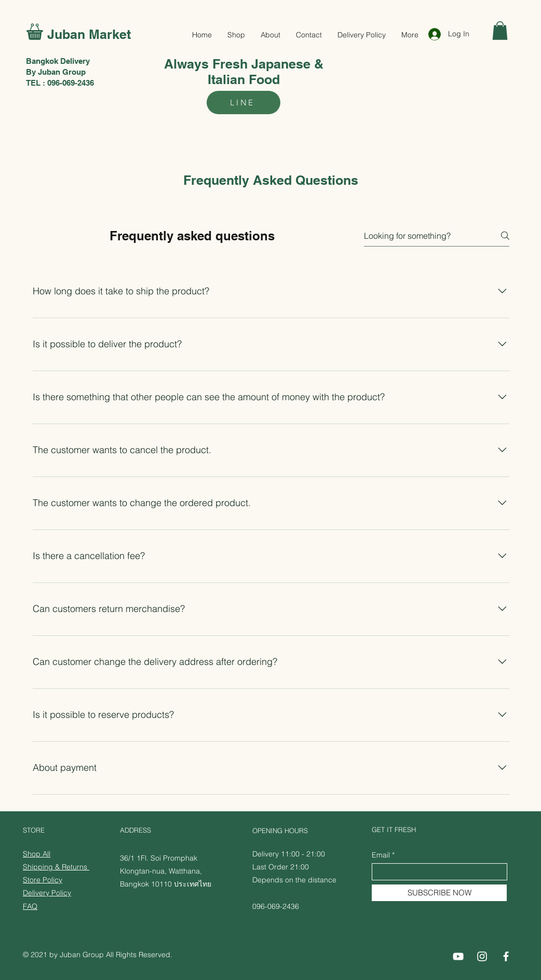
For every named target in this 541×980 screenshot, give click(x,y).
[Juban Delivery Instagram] (482, 956)
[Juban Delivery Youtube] (458, 956)
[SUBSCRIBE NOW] (439, 893)
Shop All (37, 854)
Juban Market (89, 34)
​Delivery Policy (47, 893)
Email (381, 855)
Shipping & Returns (56, 867)
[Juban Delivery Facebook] (506, 956)
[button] (500, 31)
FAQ (30, 906)
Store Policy (43, 880)
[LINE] (244, 103)
